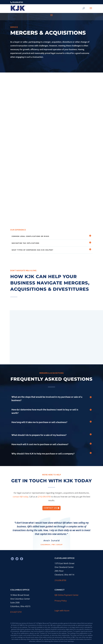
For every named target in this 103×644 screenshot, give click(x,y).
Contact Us (50, 508)
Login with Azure (62, 611)
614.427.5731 (16, 612)
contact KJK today (21, 497)
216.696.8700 (60, 580)
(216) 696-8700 (44, 497)
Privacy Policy (61, 601)
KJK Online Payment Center (67, 595)
